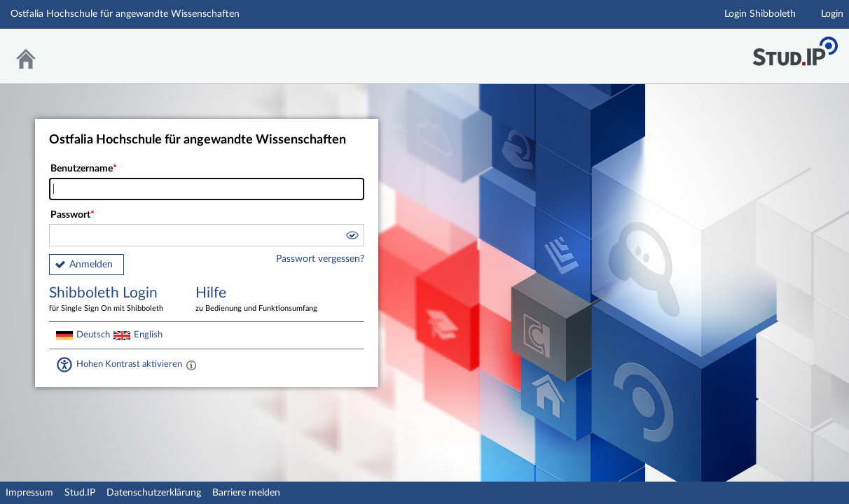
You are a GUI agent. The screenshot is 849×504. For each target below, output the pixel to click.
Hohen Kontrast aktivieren (129, 364)
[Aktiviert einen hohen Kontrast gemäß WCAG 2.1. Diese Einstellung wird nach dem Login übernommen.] (191, 365)
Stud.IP (80, 493)
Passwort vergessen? (320, 259)
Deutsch (93, 335)
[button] (352, 237)
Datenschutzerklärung (154, 493)
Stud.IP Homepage (795, 47)
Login (832, 14)
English (148, 335)
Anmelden (91, 265)
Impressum (29, 493)
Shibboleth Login (112, 300)
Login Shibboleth (760, 14)
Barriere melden (246, 493)
